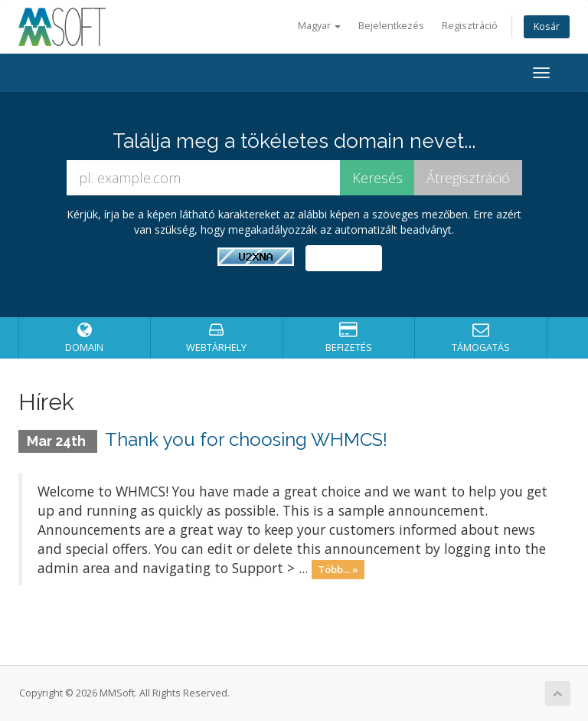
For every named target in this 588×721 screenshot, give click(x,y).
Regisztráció (470, 26)
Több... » (338, 569)
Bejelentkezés (391, 26)
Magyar (319, 26)
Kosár (547, 26)
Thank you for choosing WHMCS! (246, 439)
